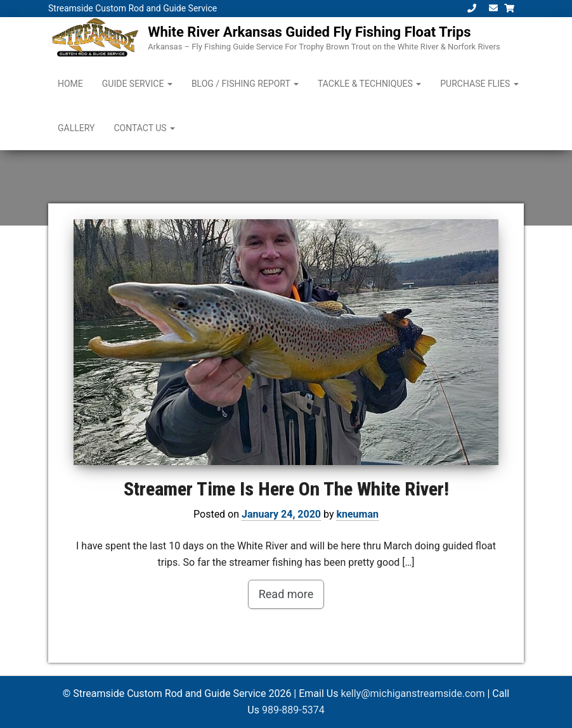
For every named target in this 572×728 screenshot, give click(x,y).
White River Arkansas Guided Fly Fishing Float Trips (309, 32)
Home (70, 84)
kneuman (357, 514)
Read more (286, 594)
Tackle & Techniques (369, 84)
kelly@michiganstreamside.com (413, 693)
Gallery (76, 128)
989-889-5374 (293, 710)
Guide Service (137, 84)
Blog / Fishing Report (245, 84)
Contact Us (144, 128)
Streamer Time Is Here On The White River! (286, 489)
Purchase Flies (479, 84)
